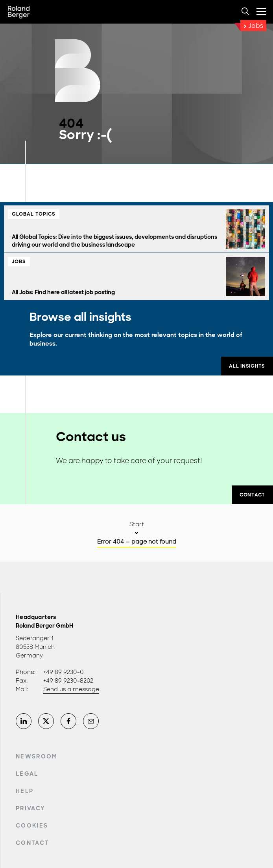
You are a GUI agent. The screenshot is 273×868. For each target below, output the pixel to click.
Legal (27, 774)
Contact (32, 843)
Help (25, 791)
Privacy (30, 808)
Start (137, 524)
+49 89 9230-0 (64, 672)
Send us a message (71, 689)
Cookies (32, 826)
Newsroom (37, 756)
